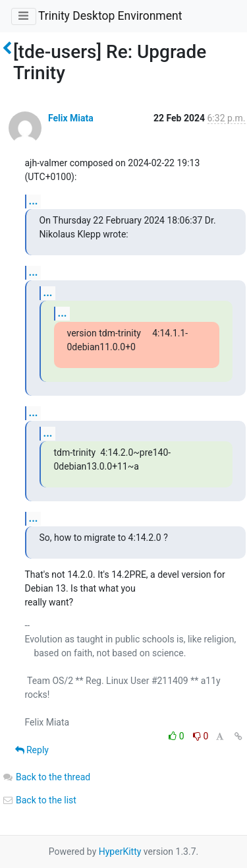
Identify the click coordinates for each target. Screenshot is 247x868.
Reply (32, 750)
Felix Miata (71, 118)
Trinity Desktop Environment (110, 16)
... (34, 201)
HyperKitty (120, 852)
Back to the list (39, 800)
